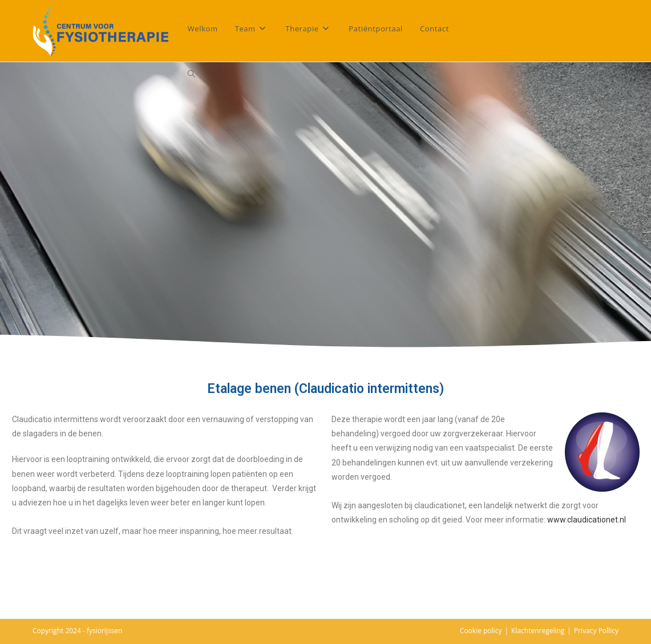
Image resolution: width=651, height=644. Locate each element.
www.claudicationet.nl (587, 520)
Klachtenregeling (538, 631)
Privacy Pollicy (596, 631)
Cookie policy (481, 631)
